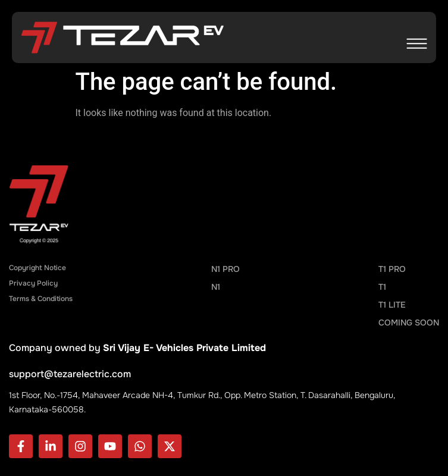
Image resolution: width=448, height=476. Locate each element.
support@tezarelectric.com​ (70, 374)
